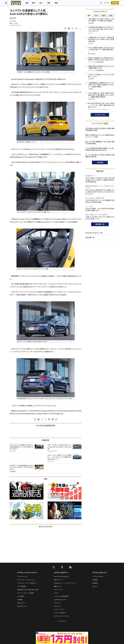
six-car (16, 23)
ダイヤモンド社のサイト (61, 573)
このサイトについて (23, 577)
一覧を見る (100, 162)
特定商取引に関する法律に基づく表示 (28, 590)
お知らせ (95, 586)
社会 (11, 23)
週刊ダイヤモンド (59, 580)
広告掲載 (20, 600)
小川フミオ (13, 21)
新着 (31, 3)
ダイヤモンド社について (100, 573)
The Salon (57, 603)
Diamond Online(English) (61, 577)
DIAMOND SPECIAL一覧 (94, 233)
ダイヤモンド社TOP (98, 577)
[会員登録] (110, 3)
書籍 (61, 3)
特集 (53, 3)
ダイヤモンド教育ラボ (60, 613)
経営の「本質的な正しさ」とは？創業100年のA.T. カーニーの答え (100, 136)
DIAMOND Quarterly (60, 600)
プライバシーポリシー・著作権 (25, 593)
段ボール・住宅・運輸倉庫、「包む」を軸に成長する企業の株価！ (100, 143)
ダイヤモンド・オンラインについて (27, 573)
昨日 (96, 16)
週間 (104, 16)
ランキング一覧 (100, 115)
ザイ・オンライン (58, 590)
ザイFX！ (56, 593)
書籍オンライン (58, 586)
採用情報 (95, 583)
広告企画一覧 (90, 237)
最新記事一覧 (100, 224)
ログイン (102, 3)
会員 (111, 16)
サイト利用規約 (22, 586)
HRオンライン (58, 606)
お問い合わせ (21, 603)
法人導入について (22, 606)
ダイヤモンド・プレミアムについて (26, 580)
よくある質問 (21, 596)
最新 (89, 16)
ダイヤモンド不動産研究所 (61, 596)
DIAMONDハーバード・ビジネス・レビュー (65, 583)
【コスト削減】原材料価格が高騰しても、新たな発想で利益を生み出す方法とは (100, 149)
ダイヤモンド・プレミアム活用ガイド (27, 583)
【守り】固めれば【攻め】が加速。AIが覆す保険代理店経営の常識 (100, 129)
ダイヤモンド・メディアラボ (61, 616)
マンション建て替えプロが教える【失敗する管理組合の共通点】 (100, 156)
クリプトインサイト (59, 610)
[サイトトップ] (19, 3)
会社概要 (95, 580)
